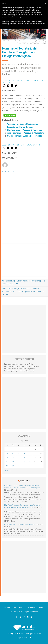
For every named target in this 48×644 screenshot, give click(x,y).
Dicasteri (6, 83)
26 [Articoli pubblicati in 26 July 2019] (30, 462)
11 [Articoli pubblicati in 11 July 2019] (24, 453)
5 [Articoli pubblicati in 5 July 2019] (30, 449)
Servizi (40, 608)
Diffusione (22, 608)
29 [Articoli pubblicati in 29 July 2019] (7, 466)
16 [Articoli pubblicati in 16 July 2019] (13, 458)
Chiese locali (39, 80)
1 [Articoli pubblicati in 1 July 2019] (7, 449)
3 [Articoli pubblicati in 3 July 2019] (18, 449)
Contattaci (34, 612)
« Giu (6, 471)
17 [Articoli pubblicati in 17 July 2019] (18, 458)
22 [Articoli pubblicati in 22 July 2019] (7, 462)
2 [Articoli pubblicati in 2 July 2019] (13, 449)
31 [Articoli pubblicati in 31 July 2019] (18, 466)
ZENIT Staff (26, 80)
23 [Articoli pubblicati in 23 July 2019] (13, 462)
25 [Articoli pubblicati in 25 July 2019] (24, 462)
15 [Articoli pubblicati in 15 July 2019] (7, 458)
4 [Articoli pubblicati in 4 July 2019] (24, 449)
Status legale (15, 612)
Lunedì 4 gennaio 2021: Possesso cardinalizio (20, 525)
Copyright (25, 612)
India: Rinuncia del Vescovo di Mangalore (25, 133)
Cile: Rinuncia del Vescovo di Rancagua (24, 130)
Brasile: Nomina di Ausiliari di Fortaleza (24, 136)
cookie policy (20, 17)
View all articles (9, 171)
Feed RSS (25, 481)
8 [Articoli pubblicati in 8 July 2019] (7, 453)
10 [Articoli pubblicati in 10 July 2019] (18, 453)
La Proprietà (32, 608)
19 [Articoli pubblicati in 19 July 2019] (30, 458)
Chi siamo (8, 608)
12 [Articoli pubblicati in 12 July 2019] (30, 453)
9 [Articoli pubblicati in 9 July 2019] (13, 453)
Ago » (11, 471)
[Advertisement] (24, 262)
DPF (15, 608)
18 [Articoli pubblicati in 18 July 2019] (24, 458)
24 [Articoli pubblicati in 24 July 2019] (18, 462)
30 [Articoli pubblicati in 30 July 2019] (13, 466)
